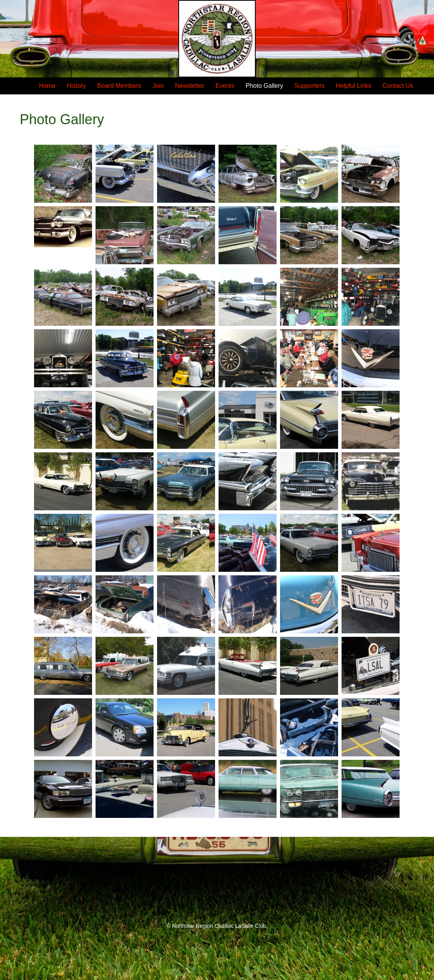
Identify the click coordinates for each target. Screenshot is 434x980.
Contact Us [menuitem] (398, 86)
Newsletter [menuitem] (190, 86)
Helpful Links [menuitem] (354, 86)
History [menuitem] (77, 86)
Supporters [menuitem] (309, 86)
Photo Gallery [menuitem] (264, 86)
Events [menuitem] (225, 86)
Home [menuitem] (47, 86)
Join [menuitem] (158, 86)
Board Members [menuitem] (119, 86)
